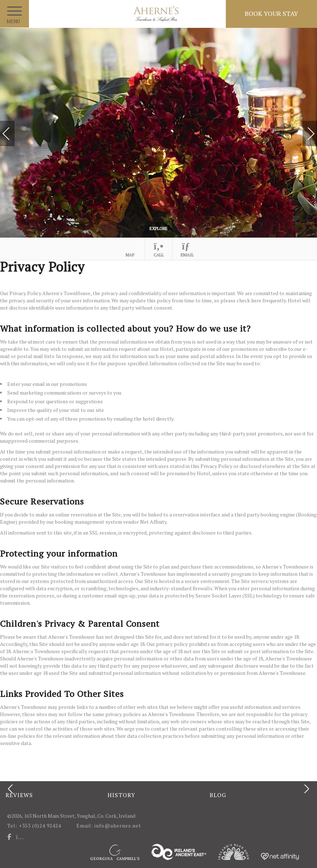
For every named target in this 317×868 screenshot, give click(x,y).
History (121, 795)
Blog (218, 795)
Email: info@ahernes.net (110, 826)
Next (304, 130)
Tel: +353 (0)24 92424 (34, 826)
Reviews (19, 795)
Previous (13, 134)
